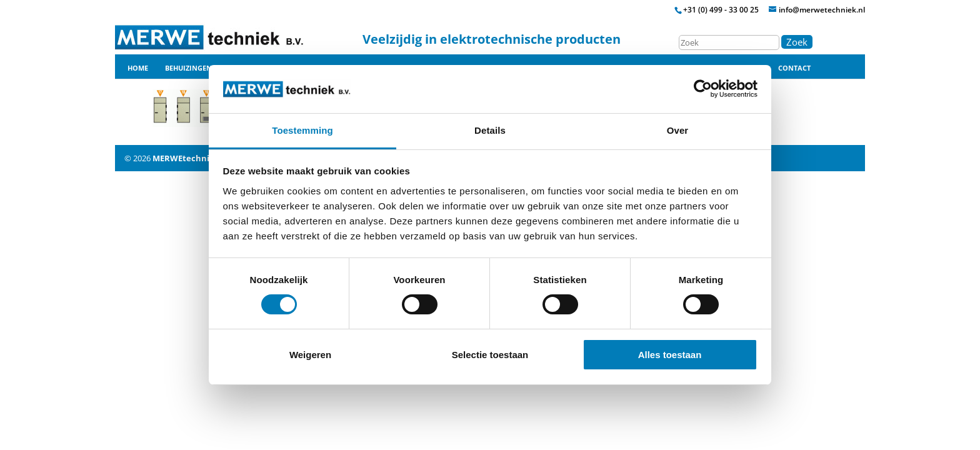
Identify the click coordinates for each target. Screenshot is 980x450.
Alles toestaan (670, 355)
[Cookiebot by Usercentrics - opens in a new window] (703, 89)
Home (138, 68)
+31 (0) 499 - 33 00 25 (721, 10)
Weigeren (310, 355)
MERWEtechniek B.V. (195, 158)
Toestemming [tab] (302, 130)
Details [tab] (490, 130)
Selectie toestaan (490, 355)
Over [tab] (678, 130)
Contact (794, 68)
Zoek (797, 42)
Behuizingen (188, 68)
